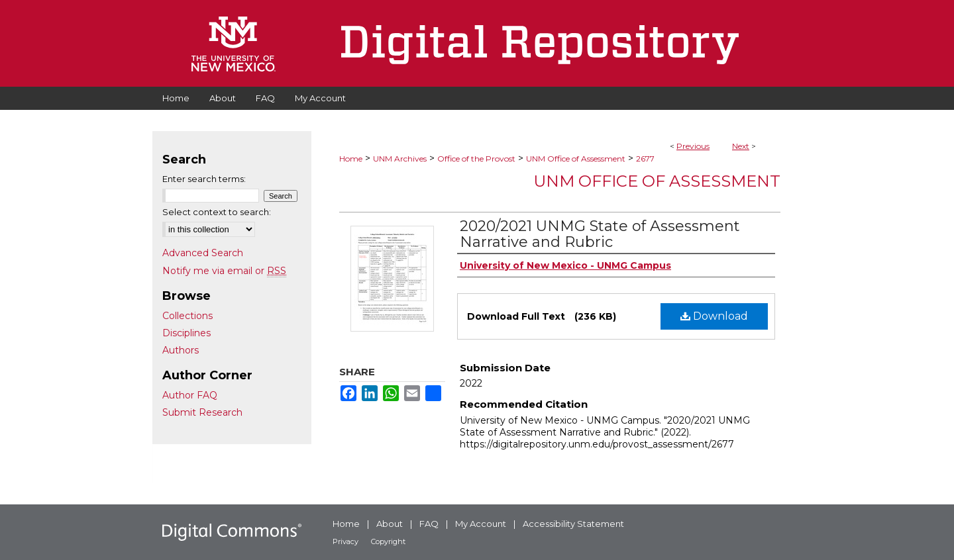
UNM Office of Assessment (576, 159)
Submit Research (202, 412)
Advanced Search (203, 253)
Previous (693, 146)
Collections (187, 316)
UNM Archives (400, 159)
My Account (481, 524)
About (390, 524)
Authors (181, 350)
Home (351, 159)
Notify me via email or (224, 271)
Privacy (345, 541)
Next (741, 146)
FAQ (429, 524)
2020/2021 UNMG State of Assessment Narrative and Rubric (600, 234)
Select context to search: (217, 212)
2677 (645, 159)
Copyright (388, 541)
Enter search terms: (204, 179)
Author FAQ (190, 395)
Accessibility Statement (573, 524)
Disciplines (186, 333)
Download (714, 316)
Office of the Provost (476, 159)
